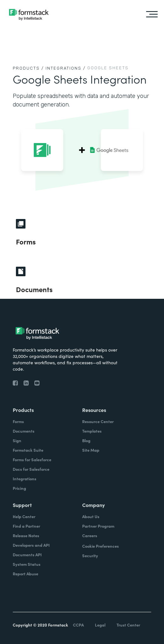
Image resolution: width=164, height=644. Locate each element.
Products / (28, 68)
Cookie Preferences (100, 546)
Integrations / (66, 68)
